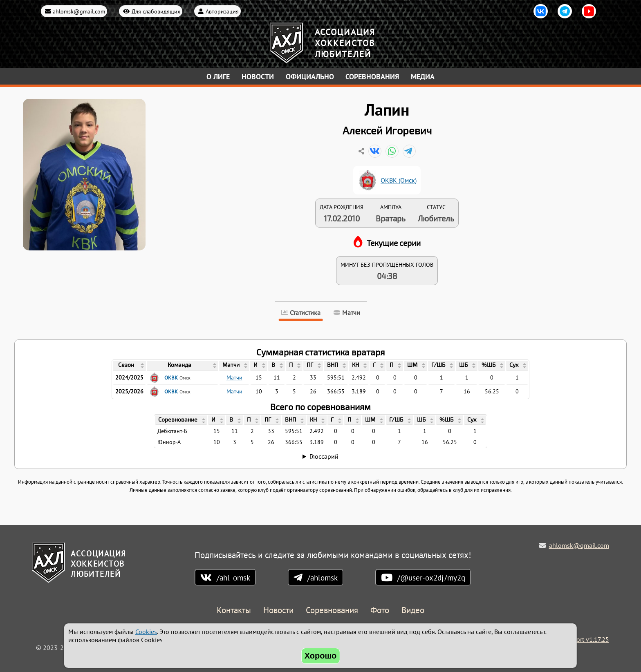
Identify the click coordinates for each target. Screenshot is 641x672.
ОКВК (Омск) (399, 180)
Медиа (423, 77)
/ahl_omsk (233, 577)
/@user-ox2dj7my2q (431, 577)
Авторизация (222, 11)
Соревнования (372, 77)
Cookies (146, 632)
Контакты (234, 611)
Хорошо (321, 656)
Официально (310, 77)
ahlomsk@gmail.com (79, 11)
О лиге (218, 77)
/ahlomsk (323, 577)
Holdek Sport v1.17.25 (578, 639)
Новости (258, 77)
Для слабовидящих (156, 11)
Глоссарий (324, 456)
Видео (413, 611)
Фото (380, 611)
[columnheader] (129, 366)
